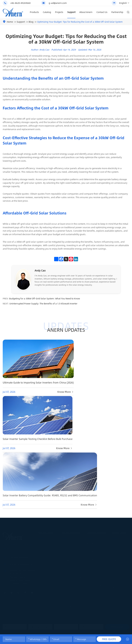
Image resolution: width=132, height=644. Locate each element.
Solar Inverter (71, 533)
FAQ (114, 574)
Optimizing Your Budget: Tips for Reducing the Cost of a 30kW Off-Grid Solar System (80, 22)
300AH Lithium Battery (97, 580)
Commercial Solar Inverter (74, 577)
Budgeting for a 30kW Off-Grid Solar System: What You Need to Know (45, 298)
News (115, 560)
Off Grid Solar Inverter (72, 543)
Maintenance (118, 569)
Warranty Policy (119, 587)
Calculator (117, 600)
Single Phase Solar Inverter (74, 573)
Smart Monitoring (120, 578)
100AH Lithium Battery (97, 571)
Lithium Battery (97, 533)
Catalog (47, 12)
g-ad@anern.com (58, 3)
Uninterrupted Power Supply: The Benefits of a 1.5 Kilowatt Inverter (43, 303)
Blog (31, 22)
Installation (118, 565)
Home (10, 22)
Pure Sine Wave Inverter (72, 589)
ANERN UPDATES (66, 330)
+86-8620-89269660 (20, 3)
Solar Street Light (46, 543)
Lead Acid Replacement (98, 559)
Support (71, 12)
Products (34, 12)
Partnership (117, 12)
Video (115, 556)
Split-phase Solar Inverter (73, 556)
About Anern (86, 12)
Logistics (116, 583)
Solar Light (46, 533)
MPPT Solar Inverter (70, 594)
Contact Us (102, 12)
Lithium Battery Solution (98, 585)
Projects (59, 12)
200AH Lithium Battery (97, 576)
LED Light (43, 552)
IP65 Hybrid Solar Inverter (73, 560)
